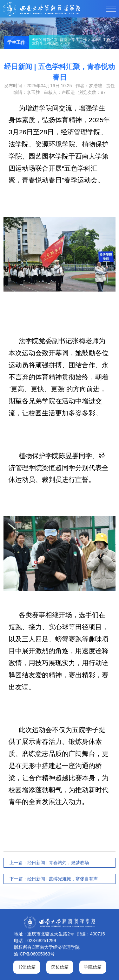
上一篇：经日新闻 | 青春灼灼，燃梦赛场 (49, 863)
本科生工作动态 (45, 44)
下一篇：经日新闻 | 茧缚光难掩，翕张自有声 (53, 879)
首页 (63, 40)
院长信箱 (60, 967)
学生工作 (79, 40)
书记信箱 (27, 967)
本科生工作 (101, 40)
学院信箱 (93, 967)
